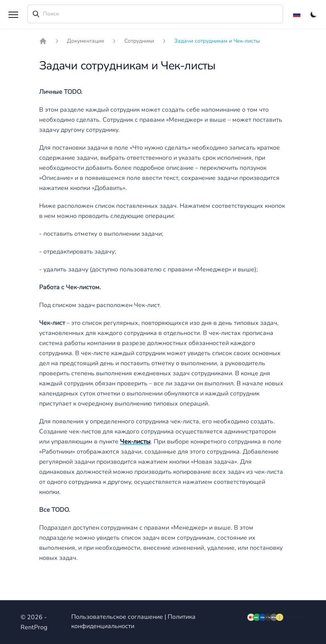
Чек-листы (135, 442)
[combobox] (155, 14)
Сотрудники (139, 41)
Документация (86, 41)
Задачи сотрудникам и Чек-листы (217, 41)
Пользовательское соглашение (117, 617)
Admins (295, 617)
